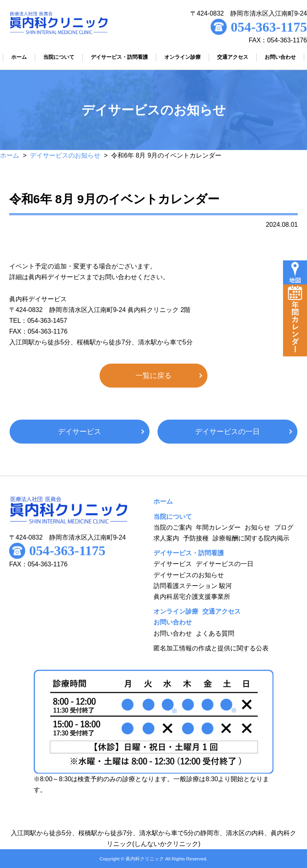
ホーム (10, 155)
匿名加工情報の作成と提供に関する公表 (211, 648)
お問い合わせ (173, 633)
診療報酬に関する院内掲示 (251, 538)
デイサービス (80, 432)
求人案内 (166, 538)
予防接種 (196, 538)
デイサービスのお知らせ (65, 155)
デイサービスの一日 (227, 432)
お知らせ (257, 527)
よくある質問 (215, 633)
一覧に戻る (153, 376)
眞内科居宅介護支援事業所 (192, 597)
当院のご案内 (173, 527)
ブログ (284, 527)
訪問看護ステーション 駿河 (193, 586)
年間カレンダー (218, 527)
